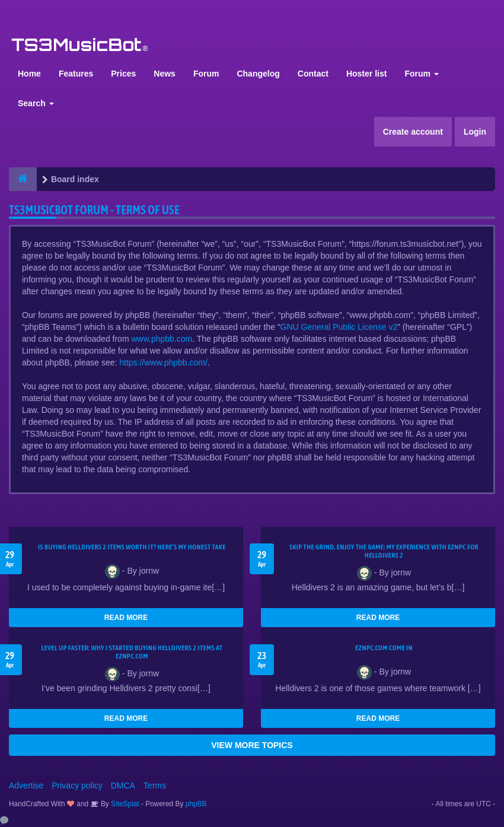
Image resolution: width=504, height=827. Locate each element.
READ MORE (126, 618)
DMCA (123, 785)
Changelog (258, 74)
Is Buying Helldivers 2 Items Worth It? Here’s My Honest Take (132, 547)
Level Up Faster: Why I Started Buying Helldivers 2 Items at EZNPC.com (132, 652)
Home (29, 74)
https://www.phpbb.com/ (163, 362)
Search (36, 103)
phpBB (196, 804)
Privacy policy (77, 785)
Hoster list (366, 74)
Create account (413, 132)
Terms (155, 785)
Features (76, 74)
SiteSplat (124, 804)
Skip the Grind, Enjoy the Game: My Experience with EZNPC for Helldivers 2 (384, 551)
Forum (206, 74)
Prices (123, 74)
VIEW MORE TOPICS (252, 745)
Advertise (26, 785)
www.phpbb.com (162, 339)
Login (475, 132)
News (165, 74)
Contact (313, 74)
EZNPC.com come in (384, 648)
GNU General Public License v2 (339, 327)
